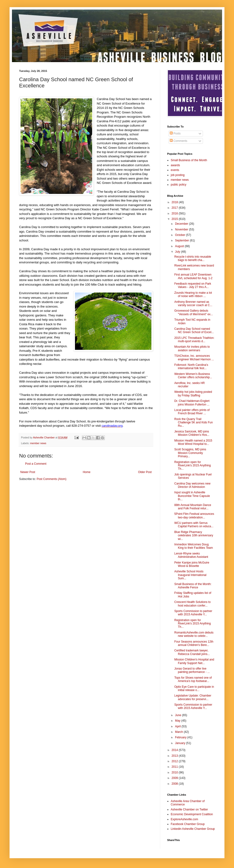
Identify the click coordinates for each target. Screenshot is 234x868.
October (181, 235)
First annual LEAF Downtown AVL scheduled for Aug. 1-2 (193, 276)
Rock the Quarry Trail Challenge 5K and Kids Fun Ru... (194, 423)
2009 (175, 778)
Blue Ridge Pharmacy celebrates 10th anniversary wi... (194, 535)
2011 (175, 767)
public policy (178, 185)
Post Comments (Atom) (51, 479)
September (182, 240)
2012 (175, 761)
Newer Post (28, 472)
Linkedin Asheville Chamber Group (193, 829)
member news (38, 443)
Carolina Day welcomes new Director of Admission (192, 485)
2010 (175, 772)
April (178, 726)
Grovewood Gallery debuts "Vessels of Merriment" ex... (194, 312)
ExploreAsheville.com (184, 819)
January (181, 743)
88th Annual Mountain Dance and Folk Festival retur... (193, 507)
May (178, 721)
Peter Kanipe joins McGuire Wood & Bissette (192, 564)
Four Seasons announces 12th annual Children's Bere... (194, 643)
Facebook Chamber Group (188, 824)
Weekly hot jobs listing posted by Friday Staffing (193, 394)
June (178, 715)
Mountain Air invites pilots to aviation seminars (192, 348)
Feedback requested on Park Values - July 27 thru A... (193, 285)
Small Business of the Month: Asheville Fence (193, 586)
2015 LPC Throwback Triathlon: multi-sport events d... (194, 340)
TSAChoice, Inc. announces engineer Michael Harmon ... (194, 357)
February (181, 737)
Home (87, 472)
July (178, 252)
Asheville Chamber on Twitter (189, 809)
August (180, 246)
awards (175, 165)
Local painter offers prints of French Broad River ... (192, 412)
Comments (178, 141)
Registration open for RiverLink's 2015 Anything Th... (193, 466)
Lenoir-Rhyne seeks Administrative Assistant (191, 555)
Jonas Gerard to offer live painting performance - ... (192, 670)
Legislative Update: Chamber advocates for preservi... (193, 697)
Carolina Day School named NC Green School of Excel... (194, 330)
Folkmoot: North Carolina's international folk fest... (191, 367)
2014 (175, 750)
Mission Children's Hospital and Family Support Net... (194, 661)
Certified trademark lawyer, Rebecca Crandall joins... (192, 652)
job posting (178, 175)
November (182, 229)
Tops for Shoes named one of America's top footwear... (193, 679)
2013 (175, 756)
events (175, 170)
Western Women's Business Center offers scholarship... (193, 376)
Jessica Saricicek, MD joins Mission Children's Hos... (192, 433)
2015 (175, 219)
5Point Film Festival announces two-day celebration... (194, 516)
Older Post (145, 472)
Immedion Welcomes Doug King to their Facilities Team (194, 546)
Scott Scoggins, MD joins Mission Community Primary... (190, 453)
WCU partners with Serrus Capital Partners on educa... (194, 525)
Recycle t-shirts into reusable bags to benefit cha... (193, 258)
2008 (175, 784)
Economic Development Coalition (192, 814)
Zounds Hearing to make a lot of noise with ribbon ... (193, 294)
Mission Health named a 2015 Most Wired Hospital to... (193, 442)
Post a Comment (36, 464)
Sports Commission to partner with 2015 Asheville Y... (193, 613)
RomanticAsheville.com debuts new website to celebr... (194, 634)
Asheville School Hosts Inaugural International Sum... (190, 575)
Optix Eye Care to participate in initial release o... (194, 688)
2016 (175, 213)
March (179, 732)
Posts (175, 133)
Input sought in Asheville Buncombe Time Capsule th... (192, 496)
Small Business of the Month (189, 160)
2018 (175, 202)
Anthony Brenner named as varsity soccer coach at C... (193, 304)
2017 (175, 208)
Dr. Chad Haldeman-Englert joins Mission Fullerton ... (192, 403)
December (182, 224)
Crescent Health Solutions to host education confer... (192, 604)
